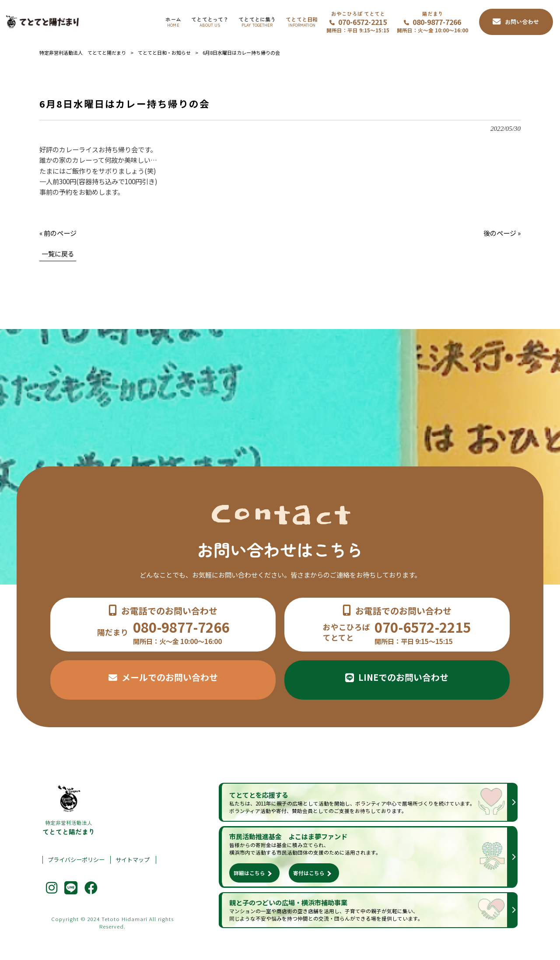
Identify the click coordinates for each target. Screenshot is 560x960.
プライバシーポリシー (76, 860)
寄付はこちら (309, 873)
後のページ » (502, 233)
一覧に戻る (58, 253)
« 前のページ (58, 233)
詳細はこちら (249, 873)
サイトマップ (133, 860)
